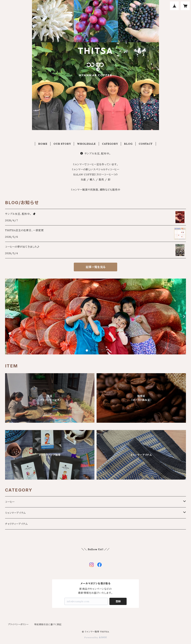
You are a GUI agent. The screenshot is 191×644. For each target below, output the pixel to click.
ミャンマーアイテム (15, 513)
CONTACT (146, 144)
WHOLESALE (86, 144)
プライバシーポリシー (18, 624)
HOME (43, 144)
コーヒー (10, 502)
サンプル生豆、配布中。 (96, 154)
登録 (118, 601)
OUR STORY (62, 144)
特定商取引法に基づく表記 (48, 624)
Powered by (95, 637)
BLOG (128, 144)
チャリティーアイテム (16, 524)
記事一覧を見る (96, 267)
